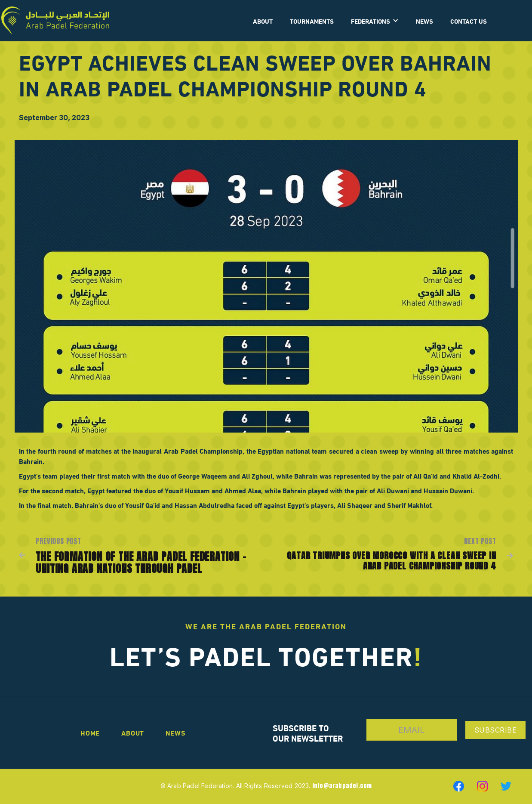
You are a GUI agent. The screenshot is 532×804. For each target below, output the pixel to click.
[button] (375, 21)
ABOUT (263, 21)
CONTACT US (469, 21)
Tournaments (312, 21)
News (424, 21)
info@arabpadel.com (342, 786)
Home (90, 732)
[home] (55, 21)
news (175, 732)
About (133, 732)
